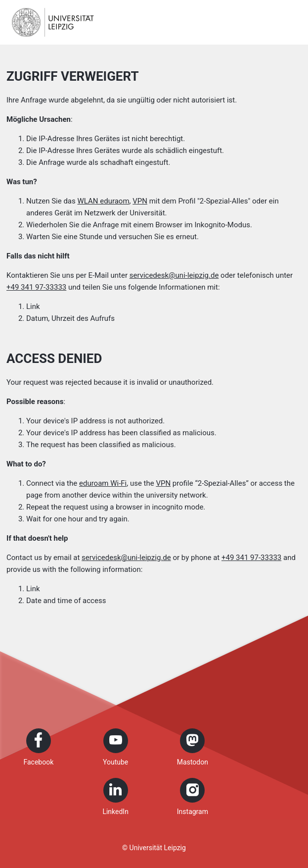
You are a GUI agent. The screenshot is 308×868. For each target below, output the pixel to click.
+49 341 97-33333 (36, 287)
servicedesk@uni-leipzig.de (174, 275)
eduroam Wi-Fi (103, 483)
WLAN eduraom (103, 201)
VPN (140, 201)
